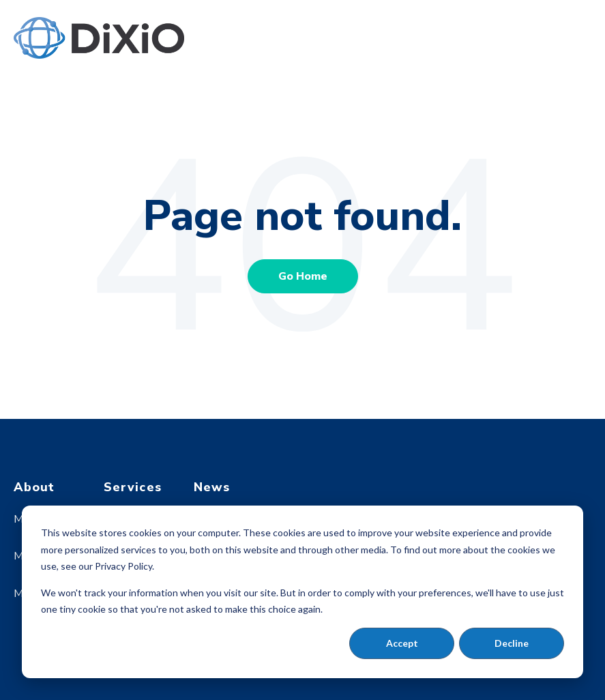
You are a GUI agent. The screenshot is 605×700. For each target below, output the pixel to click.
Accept (402, 643)
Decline (512, 643)
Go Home (303, 276)
